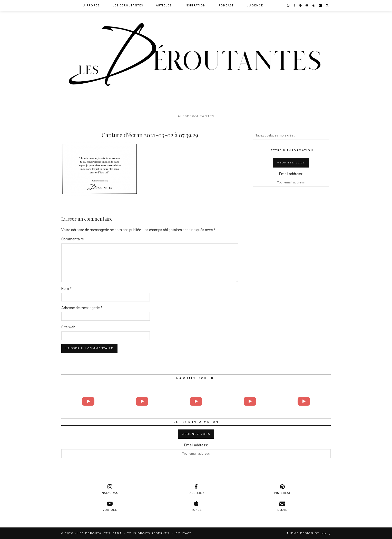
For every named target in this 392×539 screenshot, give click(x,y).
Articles (164, 6)
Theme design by (309, 533)
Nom (66, 289)
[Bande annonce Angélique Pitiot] (250, 401)
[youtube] (307, 6)
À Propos (92, 6)
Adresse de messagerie (82, 308)
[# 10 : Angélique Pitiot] (196, 401)
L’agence (255, 6)
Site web (68, 327)
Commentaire (73, 239)
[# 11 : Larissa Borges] (88, 401)
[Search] (327, 6)
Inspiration (195, 6)
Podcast (226, 6)
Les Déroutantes (128, 6)
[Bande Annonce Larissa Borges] (142, 401)
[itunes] (196, 506)
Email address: (291, 174)
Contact (184, 533)
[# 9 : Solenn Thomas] (304, 401)
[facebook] (295, 6)
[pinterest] (301, 6)
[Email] (321, 6)
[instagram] (288, 6)
